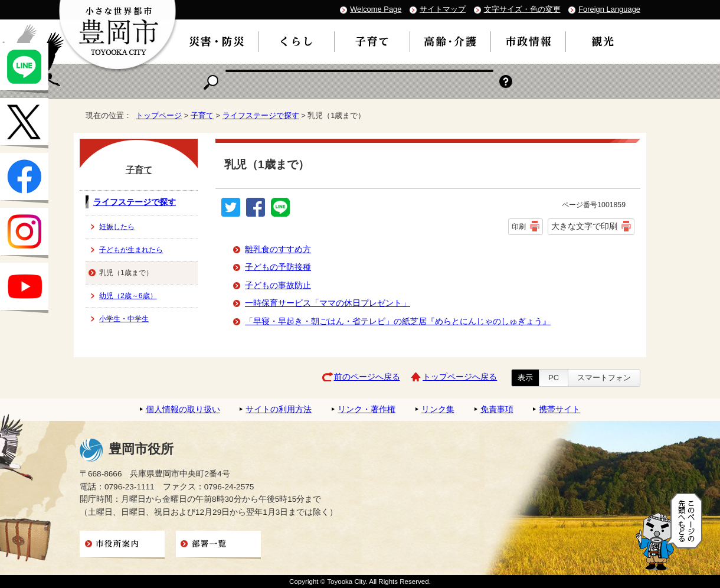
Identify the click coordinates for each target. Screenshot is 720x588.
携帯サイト (559, 409)
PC (554, 378)
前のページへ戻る (367, 377)
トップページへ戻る (460, 377)
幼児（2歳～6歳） (128, 296)
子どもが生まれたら (131, 250)
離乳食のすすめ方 (278, 249)
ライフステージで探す (261, 115)
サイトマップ (443, 9)
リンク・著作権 (366, 409)
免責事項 (497, 409)
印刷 (519, 227)
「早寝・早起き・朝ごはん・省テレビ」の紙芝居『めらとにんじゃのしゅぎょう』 (398, 321)
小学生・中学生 (124, 319)
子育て (202, 115)
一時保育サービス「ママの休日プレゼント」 (328, 303)
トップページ (159, 115)
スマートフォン (604, 378)
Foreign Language (609, 9)
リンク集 (438, 409)
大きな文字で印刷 (584, 226)
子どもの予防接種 (278, 267)
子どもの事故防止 (278, 285)
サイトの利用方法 (279, 409)
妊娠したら (117, 227)
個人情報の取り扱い (183, 409)
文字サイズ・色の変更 (522, 9)
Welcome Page (376, 9)
